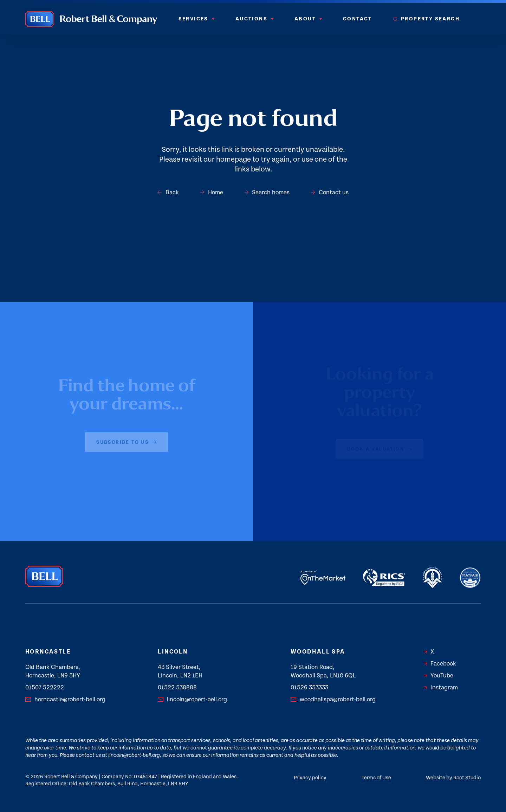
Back (168, 193)
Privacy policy (310, 778)
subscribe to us (126, 440)
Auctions (254, 19)
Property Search (426, 19)
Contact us (330, 193)
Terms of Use (376, 778)
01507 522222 (45, 688)
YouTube (439, 676)
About (308, 19)
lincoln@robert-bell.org (192, 700)
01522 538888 (177, 688)
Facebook (440, 664)
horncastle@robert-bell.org (65, 700)
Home (212, 193)
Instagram (441, 688)
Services (196, 19)
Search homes (267, 193)
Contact (358, 19)
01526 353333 (309, 688)
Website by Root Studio (453, 778)
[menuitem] (196, 19)
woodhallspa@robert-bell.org (333, 700)
